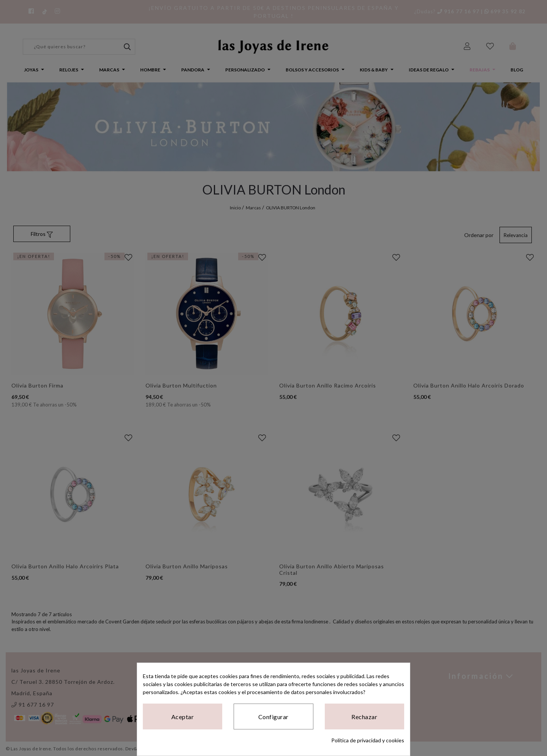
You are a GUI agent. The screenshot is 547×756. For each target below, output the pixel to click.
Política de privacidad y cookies (368, 740)
